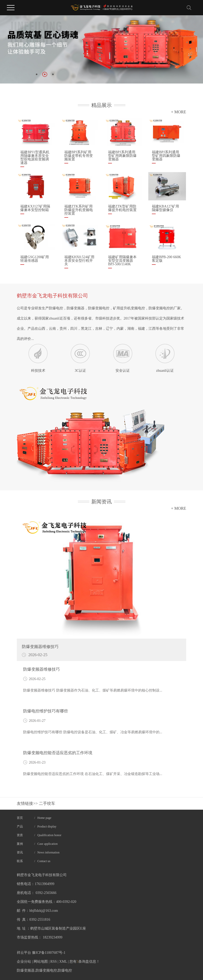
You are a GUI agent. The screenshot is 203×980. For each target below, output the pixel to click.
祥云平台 (24, 953)
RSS (54, 962)
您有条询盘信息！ (85, 962)
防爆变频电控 (46, 970)
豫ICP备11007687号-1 (49, 953)
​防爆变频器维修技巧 (41, 669)
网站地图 (41, 962)
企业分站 (24, 962)
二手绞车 (47, 803)
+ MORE (178, 112)
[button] (37, 74)
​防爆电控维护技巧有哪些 (46, 711)
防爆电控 (65, 970)
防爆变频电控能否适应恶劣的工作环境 (58, 753)
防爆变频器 (26, 970)
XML (63, 962)
